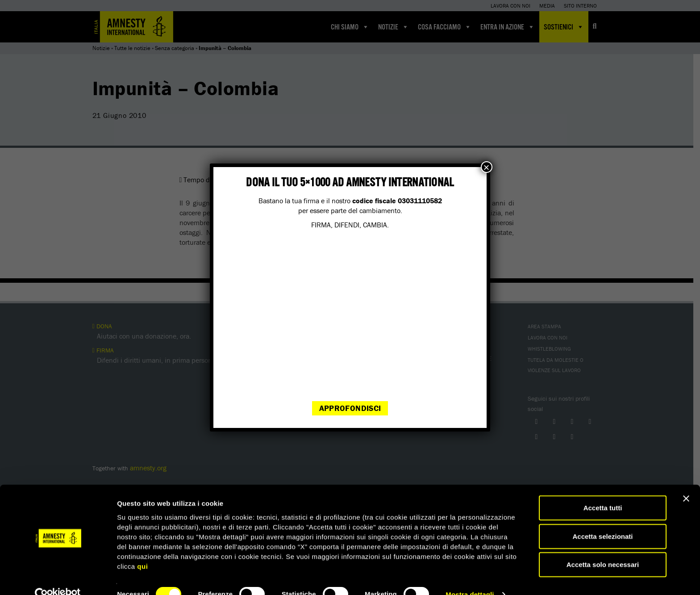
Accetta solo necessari (603, 547)
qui (142, 549)
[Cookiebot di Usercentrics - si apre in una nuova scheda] (58, 578)
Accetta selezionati (602, 519)
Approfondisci (350, 408)
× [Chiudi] (487, 167)
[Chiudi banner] (686, 482)
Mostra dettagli (470, 577)
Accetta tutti (603, 491)
